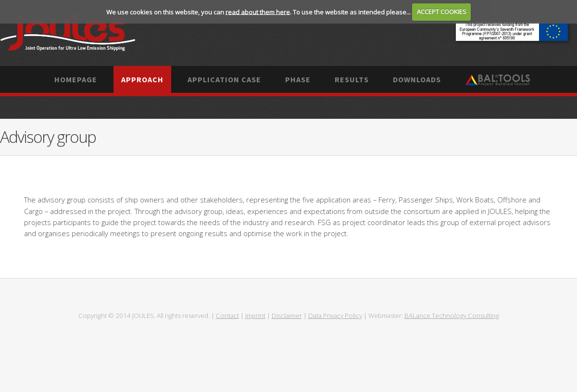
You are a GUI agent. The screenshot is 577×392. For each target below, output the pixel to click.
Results (352, 79)
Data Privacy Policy (335, 316)
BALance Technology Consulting (452, 316)
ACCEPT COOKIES (442, 12)
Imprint (255, 316)
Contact (227, 316)
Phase (298, 79)
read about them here (258, 12)
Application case (224, 79)
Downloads (417, 79)
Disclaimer (287, 316)
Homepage (76, 79)
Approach (142, 79)
